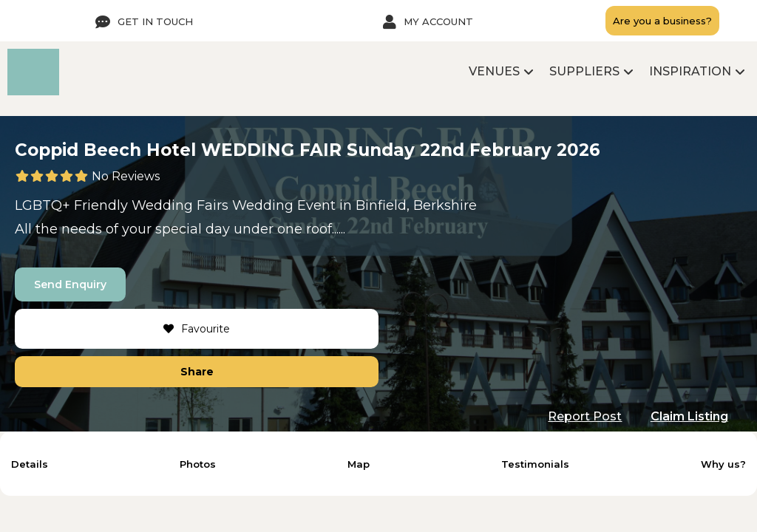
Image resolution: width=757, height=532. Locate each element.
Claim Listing (689, 416)
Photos (198, 464)
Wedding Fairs (180, 205)
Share (197, 372)
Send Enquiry (70, 284)
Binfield (381, 205)
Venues (494, 71)
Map (359, 464)
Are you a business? (662, 21)
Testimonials (535, 464)
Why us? (723, 464)
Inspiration (690, 71)
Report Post (585, 416)
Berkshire (445, 205)
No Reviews (126, 176)
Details (30, 464)
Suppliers (584, 71)
